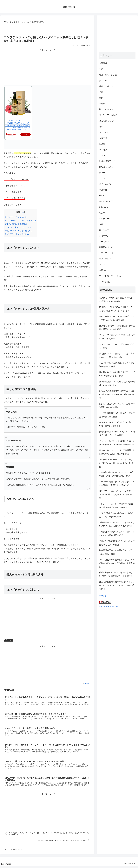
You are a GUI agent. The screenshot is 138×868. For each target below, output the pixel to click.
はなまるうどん (106, 167)
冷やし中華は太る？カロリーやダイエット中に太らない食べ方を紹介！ (117, 318)
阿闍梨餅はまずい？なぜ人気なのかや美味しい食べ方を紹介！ (117, 383)
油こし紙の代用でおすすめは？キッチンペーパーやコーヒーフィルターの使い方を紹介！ (117, 585)
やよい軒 (103, 190)
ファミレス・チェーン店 (110, 276)
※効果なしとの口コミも (19, 227)
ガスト (102, 155)
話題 (101, 98)
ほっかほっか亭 (106, 201)
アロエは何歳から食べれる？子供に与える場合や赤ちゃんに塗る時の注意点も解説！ (117, 563)
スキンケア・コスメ (108, 115)
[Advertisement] (47, 67)
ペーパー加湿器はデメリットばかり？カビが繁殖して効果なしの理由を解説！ (117, 483)
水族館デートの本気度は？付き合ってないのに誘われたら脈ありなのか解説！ (117, 524)
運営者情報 (104, 596)
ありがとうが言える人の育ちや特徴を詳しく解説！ (117, 346)
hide (23, 212)
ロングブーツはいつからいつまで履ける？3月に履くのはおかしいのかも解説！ (116, 495)
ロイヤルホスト (106, 184)
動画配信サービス (107, 247)
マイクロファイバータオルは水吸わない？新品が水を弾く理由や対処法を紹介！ (116, 463)
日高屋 (102, 144)
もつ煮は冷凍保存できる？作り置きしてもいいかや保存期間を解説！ (117, 534)
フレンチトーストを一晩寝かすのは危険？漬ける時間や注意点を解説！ (116, 506)
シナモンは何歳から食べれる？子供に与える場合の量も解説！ (117, 415)
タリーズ (103, 173)
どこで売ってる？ (107, 121)
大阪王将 (103, 138)
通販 (101, 127)
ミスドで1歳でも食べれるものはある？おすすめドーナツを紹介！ (116, 515)
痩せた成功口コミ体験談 (16, 224)
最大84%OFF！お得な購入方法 (19, 231)
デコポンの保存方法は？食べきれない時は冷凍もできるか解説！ (117, 543)
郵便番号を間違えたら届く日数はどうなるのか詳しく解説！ (117, 552)
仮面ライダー (105, 270)
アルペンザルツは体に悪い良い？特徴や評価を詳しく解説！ (117, 365)
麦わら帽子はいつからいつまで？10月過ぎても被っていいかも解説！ (117, 433)
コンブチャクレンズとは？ (17, 217)
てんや (102, 213)
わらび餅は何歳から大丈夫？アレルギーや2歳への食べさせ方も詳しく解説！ (117, 474)
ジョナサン (104, 236)
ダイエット (8, 640)
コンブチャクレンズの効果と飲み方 (21, 221)
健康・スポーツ (106, 86)
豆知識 (102, 104)
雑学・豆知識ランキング (108, 606)
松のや (102, 196)
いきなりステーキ (107, 161)
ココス (102, 178)
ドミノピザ (104, 132)
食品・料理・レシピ (108, 75)
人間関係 (103, 63)
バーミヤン (104, 242)
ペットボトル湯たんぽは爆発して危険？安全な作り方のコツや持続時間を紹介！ (117, 443)
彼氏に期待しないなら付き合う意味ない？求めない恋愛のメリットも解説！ (116, 574)
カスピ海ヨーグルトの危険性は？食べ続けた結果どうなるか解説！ (117, 328)
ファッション (105, 282)
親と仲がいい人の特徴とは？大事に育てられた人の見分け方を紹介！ (117, 355)
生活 (101, 69)
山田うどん (104, 207)
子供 (101, 92)
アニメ (102, 265)
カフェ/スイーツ (106, 253)
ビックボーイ (105, 219)
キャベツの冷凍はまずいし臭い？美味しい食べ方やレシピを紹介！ (117, 424)
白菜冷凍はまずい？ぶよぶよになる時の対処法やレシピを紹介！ (117, 406)
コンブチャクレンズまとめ (17, 234)
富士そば (103, 150)
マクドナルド (105, 259)
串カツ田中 (104, 230)
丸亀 (101, 224)
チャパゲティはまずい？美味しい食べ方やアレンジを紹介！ (117, 337)
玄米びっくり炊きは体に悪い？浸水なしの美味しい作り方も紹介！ (117, 300)
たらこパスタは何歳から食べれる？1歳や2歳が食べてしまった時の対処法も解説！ (116, 394)
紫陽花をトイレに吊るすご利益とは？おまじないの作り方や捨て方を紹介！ (117, 309)
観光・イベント (106, 109)
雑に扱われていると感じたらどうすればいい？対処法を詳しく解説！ (117, 374)
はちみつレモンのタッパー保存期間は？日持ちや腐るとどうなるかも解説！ (117, 452)
